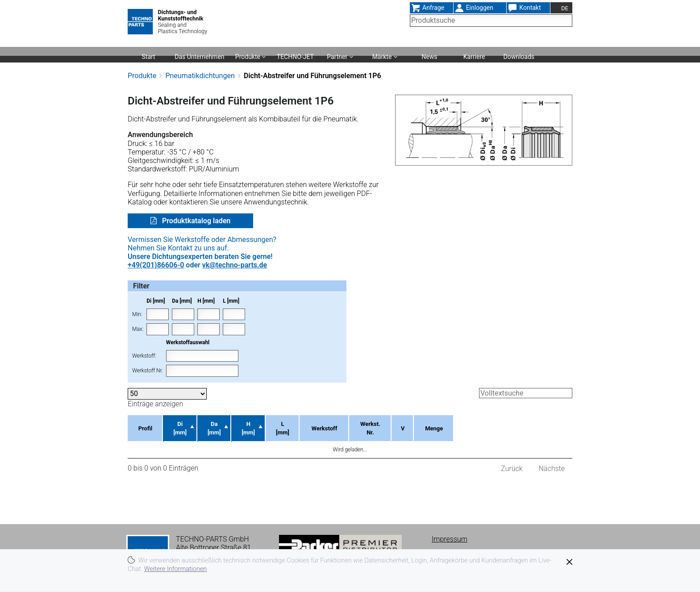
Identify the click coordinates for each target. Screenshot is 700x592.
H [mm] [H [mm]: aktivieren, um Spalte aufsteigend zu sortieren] (290, 424)
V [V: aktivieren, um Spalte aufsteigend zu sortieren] (488, 424)
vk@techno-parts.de (235, 265)
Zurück (512, 460)
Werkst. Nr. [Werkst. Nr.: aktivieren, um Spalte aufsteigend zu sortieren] (444, 424)
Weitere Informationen (176, 569)
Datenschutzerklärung (466, 546)
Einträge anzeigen (167, 398)
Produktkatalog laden (195, 221)
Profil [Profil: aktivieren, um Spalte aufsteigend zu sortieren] (148, 424)
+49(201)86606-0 (156, 265)
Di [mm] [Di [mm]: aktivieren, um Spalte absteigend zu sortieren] (193, 424)
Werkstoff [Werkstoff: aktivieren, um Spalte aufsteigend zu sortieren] (386, 424)
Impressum (450, 531)
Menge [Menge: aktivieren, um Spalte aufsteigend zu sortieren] (537, 424)
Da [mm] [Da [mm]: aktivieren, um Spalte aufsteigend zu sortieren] (242, 424)
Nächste (552, 460)
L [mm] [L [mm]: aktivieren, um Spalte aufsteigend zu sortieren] (336, 424)
